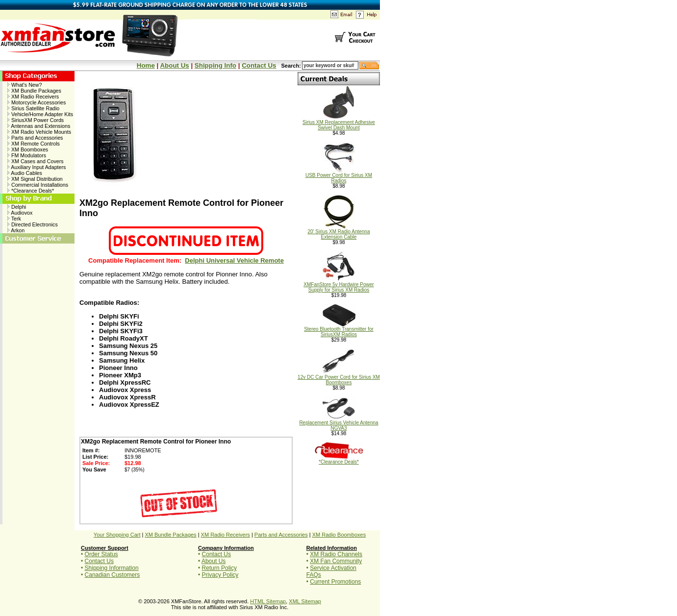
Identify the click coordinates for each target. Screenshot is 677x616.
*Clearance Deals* (31, 191)
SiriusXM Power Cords (36, 120)
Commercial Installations (38, 185)
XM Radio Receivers (33, 97)
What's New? (25, 85)
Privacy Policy (220, 575)
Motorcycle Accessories (37, 102)
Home (146, 65)
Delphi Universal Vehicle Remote (234, 260)
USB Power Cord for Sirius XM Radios (339, 176)
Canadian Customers (113, 575)
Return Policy (219, 568)
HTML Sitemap (268, 601)
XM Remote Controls (34, 144)
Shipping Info (215, 65)
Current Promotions (335, 582)
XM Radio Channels (336, 554)
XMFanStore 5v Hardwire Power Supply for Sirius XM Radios (338, 285)
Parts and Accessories (35, 138)
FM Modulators (27, 155)
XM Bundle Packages (34, 91)
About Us (174, 65)
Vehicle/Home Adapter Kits (40, 114)
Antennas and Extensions (39, 126)
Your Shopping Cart (117, 535)
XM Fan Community (336, 561)
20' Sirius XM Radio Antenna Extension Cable (339, 232)
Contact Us (259, 65)
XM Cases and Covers (36, 161)
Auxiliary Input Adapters (37, 167)
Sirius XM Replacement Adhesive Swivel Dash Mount (339, 123)
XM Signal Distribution (35, 179)
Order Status (101, 554)
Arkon (16, 230)
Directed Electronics (33, 224)
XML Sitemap (305, 601)
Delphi (17, 207)
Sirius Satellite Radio (33, 108)
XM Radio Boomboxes (339, 535)
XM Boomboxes (28, 149)
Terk (14, 219)
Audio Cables (25, 173)
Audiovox (20, 213)
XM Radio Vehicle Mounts (39, 132)
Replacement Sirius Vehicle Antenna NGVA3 (338, 423)
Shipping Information (112, 568)
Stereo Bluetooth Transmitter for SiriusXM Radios (339, 330)
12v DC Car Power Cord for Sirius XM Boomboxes (339, 378)
